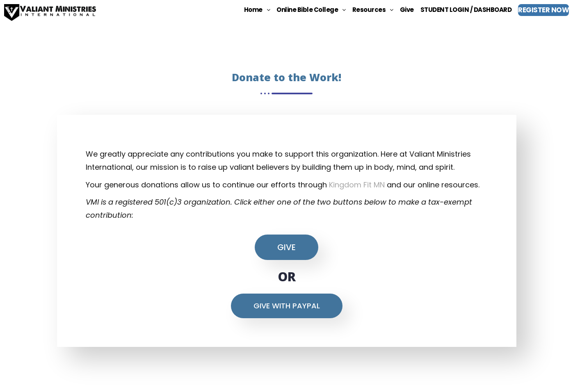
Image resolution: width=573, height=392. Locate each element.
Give (407, 10)
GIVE (286, 247)
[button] (257, 10)
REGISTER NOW (543, 10)
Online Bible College (311, 10)
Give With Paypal (287, 306)
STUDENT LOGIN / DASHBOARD (466, 10)
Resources (373, 10)
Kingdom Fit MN (357, 185)
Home (257, 10)
